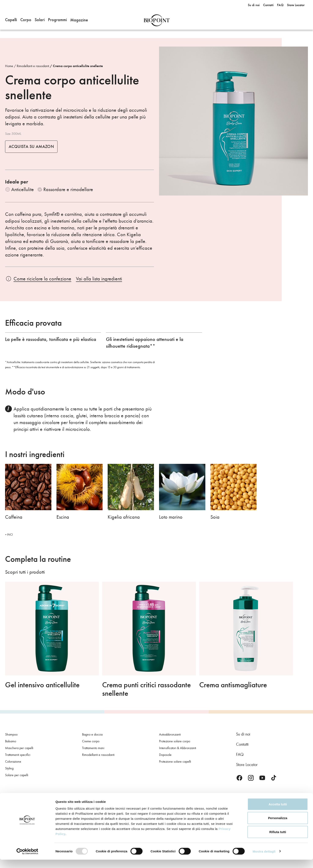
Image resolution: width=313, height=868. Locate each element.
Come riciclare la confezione (42, 279)
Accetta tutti (278, 812)
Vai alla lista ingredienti (99, 279)
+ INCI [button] (9, 535)
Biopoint (157, 20)
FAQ (240, 754)
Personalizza (278, 826)
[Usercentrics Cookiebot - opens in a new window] (27, 860)
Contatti (242, 744)
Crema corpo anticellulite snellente (78, 66)
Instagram (251, 778)
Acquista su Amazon (31, 147)
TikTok (274, 778)
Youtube (262, 778)
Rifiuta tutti (278, 840)
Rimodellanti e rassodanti (33, 66)
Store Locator (247, 765)
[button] (11, 20)
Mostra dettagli (264, 860)
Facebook (239, 778)
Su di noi (243, 734)
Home (9, 66)
